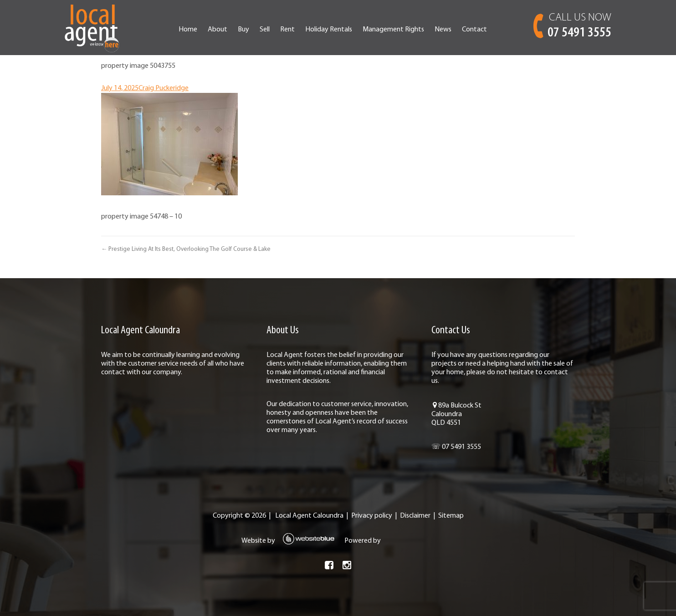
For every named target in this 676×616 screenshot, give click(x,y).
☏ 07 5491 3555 (456, 447)
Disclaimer (415, 516)
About (218, 30)
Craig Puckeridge (164, 88)
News (443, 30)
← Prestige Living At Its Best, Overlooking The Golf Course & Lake (186, 249)
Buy (243, 30)
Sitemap (451, 516)
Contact (474, 30)
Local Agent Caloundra (309, 516)
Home (188, 30)
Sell (265, 30)
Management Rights (393, 30)
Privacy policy (372, 516)
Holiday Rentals (329, 30)
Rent (287, 30)
